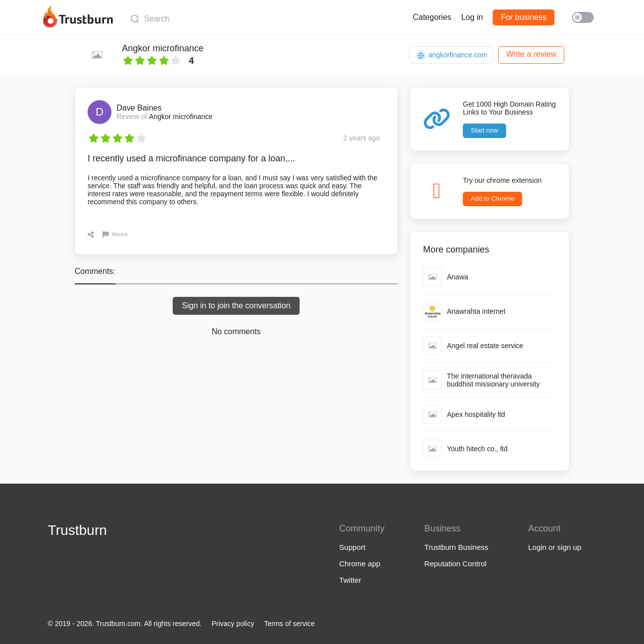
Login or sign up (555, 547)
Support (353, 547)
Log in (472, 17)
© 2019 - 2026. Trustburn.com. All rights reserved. (125, 624)
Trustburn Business (457, 547)
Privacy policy (233, 624)
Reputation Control (456, 564)
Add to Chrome (492, 198)
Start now (484, 130)
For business (524, 17)
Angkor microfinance (163, 48)
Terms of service (290, 624)
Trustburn (77, 530)
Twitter (350, 580)
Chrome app (360, 564)
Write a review (531, 54)
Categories (432, 17)
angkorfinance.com (451, 56)
